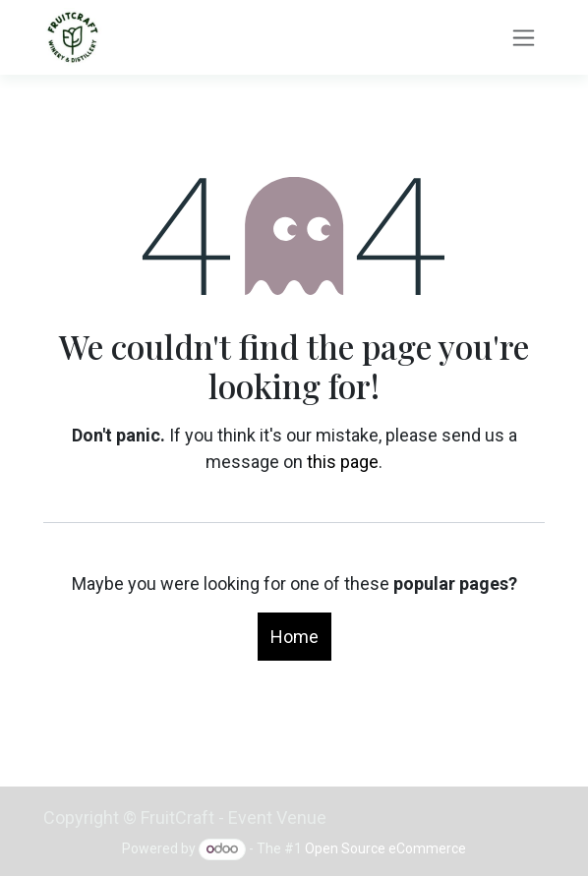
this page (343, 462)
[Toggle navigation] (524, 38)
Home (294, 637)
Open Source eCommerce (385, 848)
